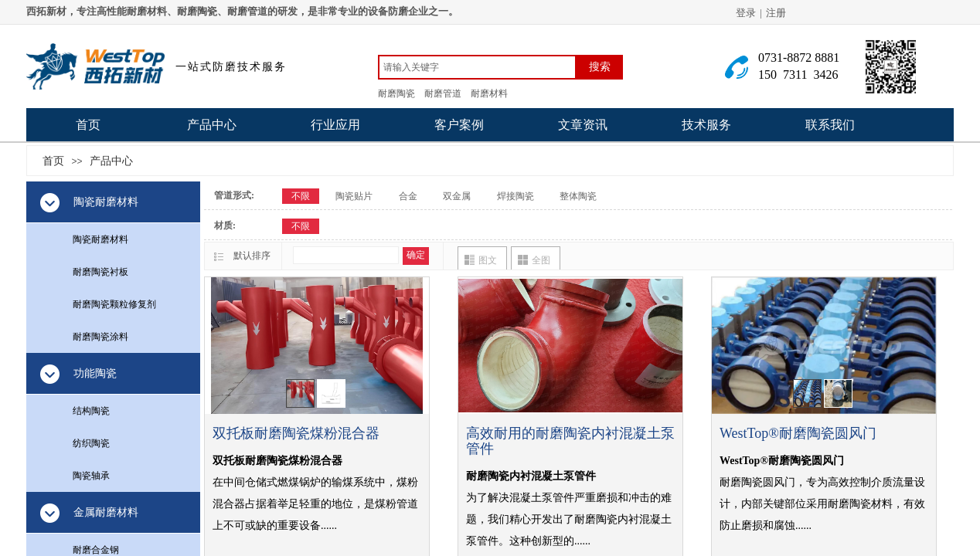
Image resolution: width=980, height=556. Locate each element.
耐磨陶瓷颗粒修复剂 (114, 304)
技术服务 (706, 125)
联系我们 (830, 125)
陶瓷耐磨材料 (100, 239)
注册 (776, 13)
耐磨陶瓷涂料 (100, 337)
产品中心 (212, 125)
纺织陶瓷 (91, 443)
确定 (416, 255)
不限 (301, 196)
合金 (408, 196)
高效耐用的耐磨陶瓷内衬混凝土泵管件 (570, 441)
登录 (746, 13)
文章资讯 (583, 125)
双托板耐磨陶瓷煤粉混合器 (296, 433)
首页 (88, 125)
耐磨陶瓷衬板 (100, 272)
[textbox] (477, 67)
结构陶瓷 (91, 411)
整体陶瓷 (578, 196)
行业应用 (335, 125)
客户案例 (459, 125)
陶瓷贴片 (354, 196)
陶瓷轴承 (91, 476)
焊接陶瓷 (516, 196)
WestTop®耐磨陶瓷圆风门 (798, 433)
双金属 (457, 196)
